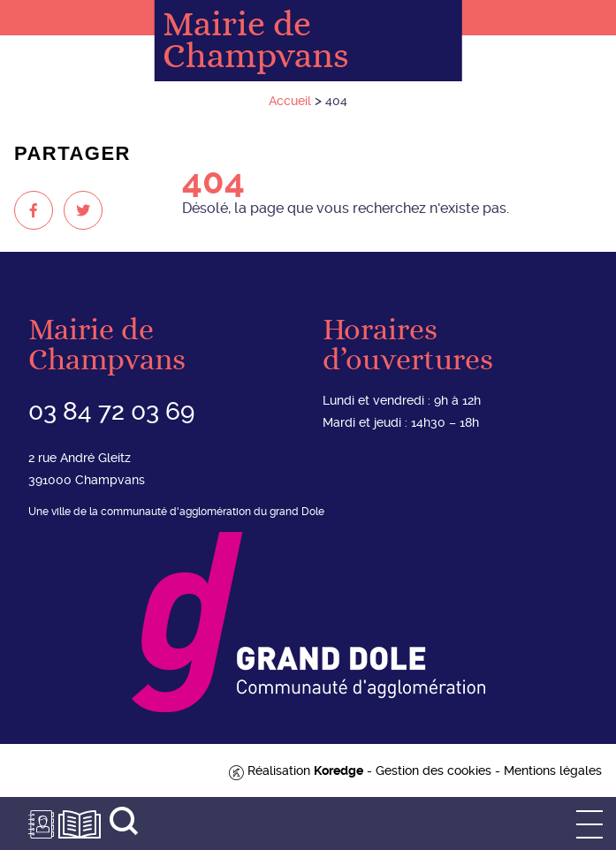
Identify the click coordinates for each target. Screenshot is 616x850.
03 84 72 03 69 (111, 411)
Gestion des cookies (433, 770)
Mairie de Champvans (256, 41)
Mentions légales (553, 770)
